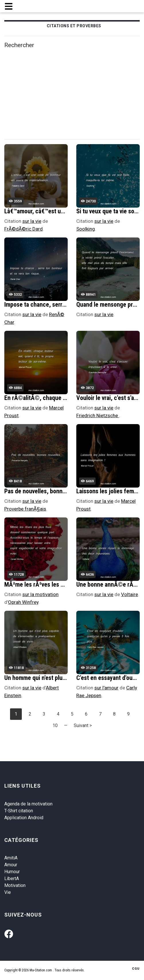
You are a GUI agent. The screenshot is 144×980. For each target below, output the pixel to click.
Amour (11, 865)
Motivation (15, 885)
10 (55, 725)
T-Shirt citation (19, 811)
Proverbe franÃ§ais (25, 509)
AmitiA (11, 858)
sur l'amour (106, 688)
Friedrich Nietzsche (98, 415)
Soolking (86, 229)
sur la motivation (40, 594)
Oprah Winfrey (23, 602)
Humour (12, 872)
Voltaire (130, 594)
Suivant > (83, 725)
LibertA (12, 878)
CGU (136, 969)
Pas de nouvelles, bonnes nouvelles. (50, 491)
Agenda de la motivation (28, 804)
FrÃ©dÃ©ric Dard (24, 229)
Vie (8, 892)
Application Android (24, 818)
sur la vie (32, 221)
